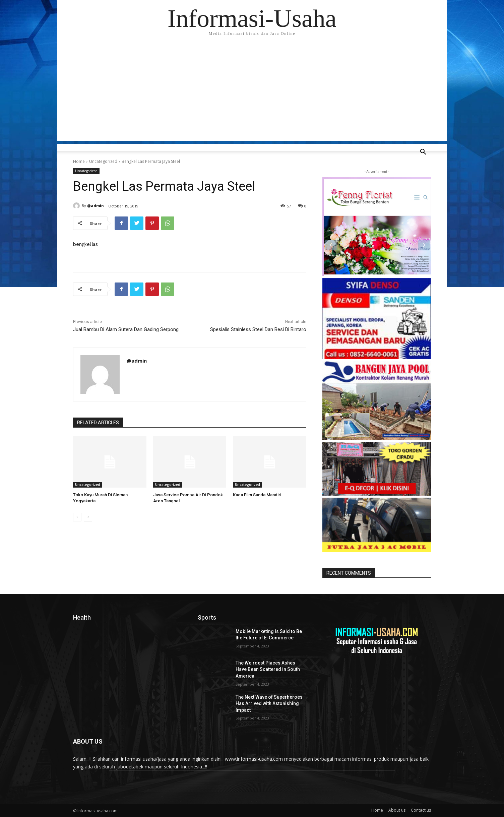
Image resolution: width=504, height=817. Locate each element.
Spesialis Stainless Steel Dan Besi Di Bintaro (258, 329)
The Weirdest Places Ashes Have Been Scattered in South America (268, 669)
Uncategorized (103, 161)
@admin (96, 206)
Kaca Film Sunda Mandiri (257, 495)
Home (79, 161)
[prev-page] (77, 517)
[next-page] (88, 517)
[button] (423, 153)
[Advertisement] (252, 94)
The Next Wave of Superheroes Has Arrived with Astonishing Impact (269, 704)
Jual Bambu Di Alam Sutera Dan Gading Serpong (126, 329)
